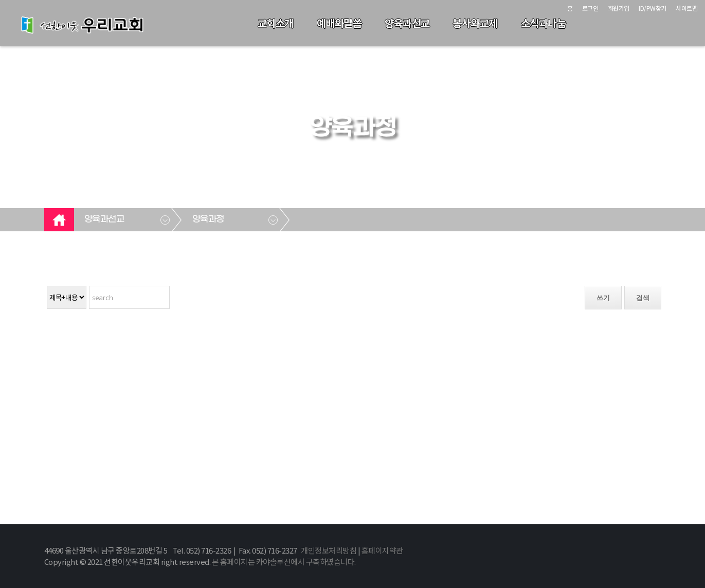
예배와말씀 (339, 23)
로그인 (590, 8)
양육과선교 (407, 23)
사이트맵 (686, 8)
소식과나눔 (544, 23)
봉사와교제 (475, 23)
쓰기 (603, 298)
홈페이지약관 (382, 550)
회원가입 (619, 8)
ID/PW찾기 (653, 8)
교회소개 (276, 23)
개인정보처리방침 (329, 550)
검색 (643, 298)
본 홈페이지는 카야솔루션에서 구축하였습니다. (284, 562)
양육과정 (208, 219)
